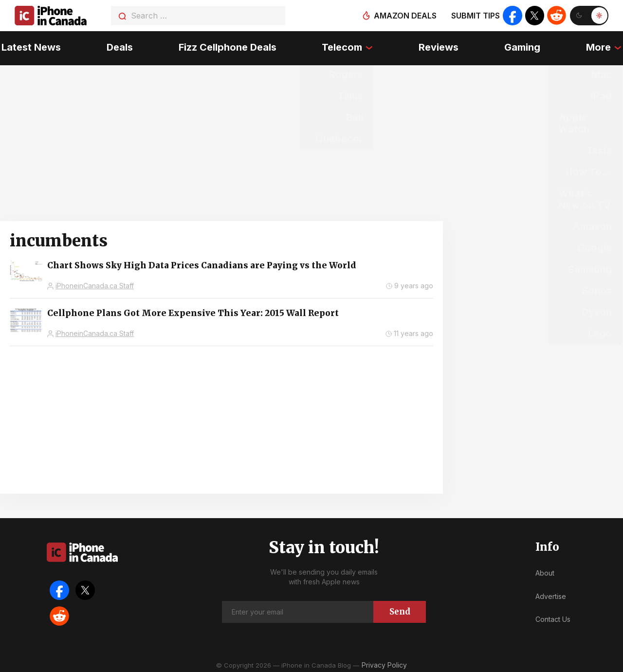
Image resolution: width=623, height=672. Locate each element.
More (600, 46)
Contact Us (553, 617)
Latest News (30, 46)
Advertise (551, 593)
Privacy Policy (384, 662)
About (545, 570)
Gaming (523, 46)
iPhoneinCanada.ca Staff (95, 283)
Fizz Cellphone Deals (227, 46)
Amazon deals (405, 16)
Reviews (439, 46)
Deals (119, 46)
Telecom (342, 46)
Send (400, 609)
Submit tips (475, 16)
